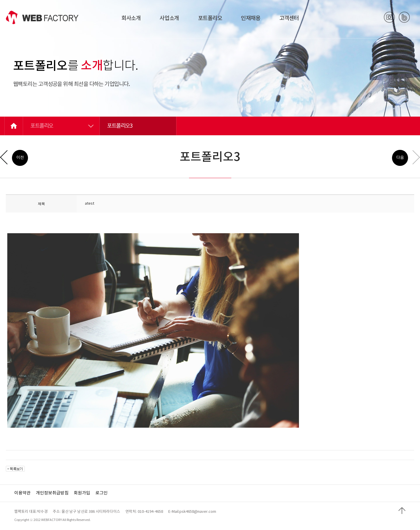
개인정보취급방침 (52, 493)
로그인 (101, 493)
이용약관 (22, 493)
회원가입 (82, 493)
